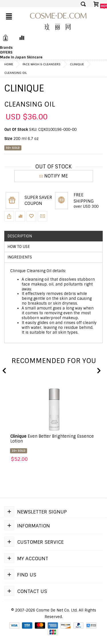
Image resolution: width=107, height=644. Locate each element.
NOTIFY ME (54, 176)
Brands (6, 48)
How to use (19, 247)
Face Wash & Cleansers (42, 64)
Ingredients (20, 257)
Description (20, 236)
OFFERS (6, 52)
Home (9, 64)
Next (98, 371)
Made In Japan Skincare (21, 57)
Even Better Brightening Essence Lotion (52, 439)
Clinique (77, 64)
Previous (4, 371)
